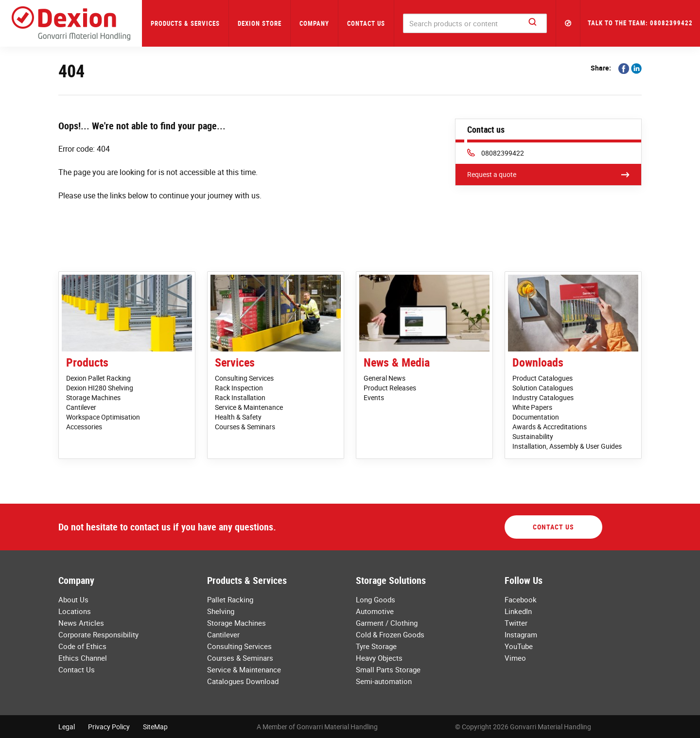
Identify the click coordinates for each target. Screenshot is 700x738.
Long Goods (376, 599)
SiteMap (155, 727)
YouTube (519, 646)
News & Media (397, 362)
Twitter (516, 623)
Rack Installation (240, 397)
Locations (75, 611)
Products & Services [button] (185, 23)
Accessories (84, 427)
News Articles (81, 623)
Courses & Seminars (245, 427)
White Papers (532, 407)
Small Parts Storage (388, 669)
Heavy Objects (379, 658)
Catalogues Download (243, 681)
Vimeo (515, 658)
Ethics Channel (83, 658)
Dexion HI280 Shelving (100, 388)
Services (235, 362)
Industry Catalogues (543, 397)
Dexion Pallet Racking (98, 378)
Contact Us (366, 23)
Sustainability (533, 436)
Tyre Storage (376, 646)
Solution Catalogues (543, 388)
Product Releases (390, 388)
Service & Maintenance (249, 407)
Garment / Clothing (387, 623)
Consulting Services (244, 378)
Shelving (221, 611)
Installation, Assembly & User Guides (567, 446)
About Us (73, 599)
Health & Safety (238, 417)
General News (385, 378)
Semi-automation (384, 681)
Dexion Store (260, 23)
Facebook (521, 599)
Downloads (538, 362)
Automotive (375, 611)
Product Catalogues (542, 378)
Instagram (521, 634)
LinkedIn (518, 611)
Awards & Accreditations (550, 427)
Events (374, 397)
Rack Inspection (239, 388)
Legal (67, 727)
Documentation (536, 417)
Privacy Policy (109, 727)
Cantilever (81, 407)
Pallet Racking (230, 599)
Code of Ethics (82, 646)
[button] (568, 23)
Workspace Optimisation (103, 417)
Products (87, 362)
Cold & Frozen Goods (390, 634)
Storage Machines (93, 397)
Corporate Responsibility (98, 634)
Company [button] (314, 23)
